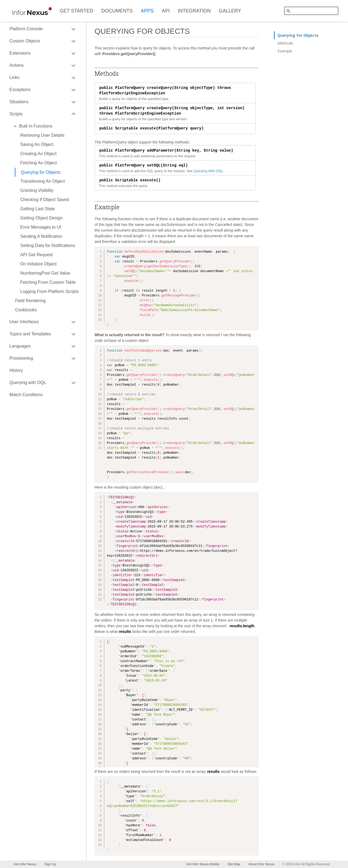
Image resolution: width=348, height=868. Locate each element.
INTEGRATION (194, 11)
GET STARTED (76, 11)
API (166, 11)
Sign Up (50, 864)
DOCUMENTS (117, 11)
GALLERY (230, 11)
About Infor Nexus (261, 864)
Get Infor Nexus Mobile (203, 864)
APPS (147, 11)
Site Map (234, 864)
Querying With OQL (208, 171)
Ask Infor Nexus (25, 864)
